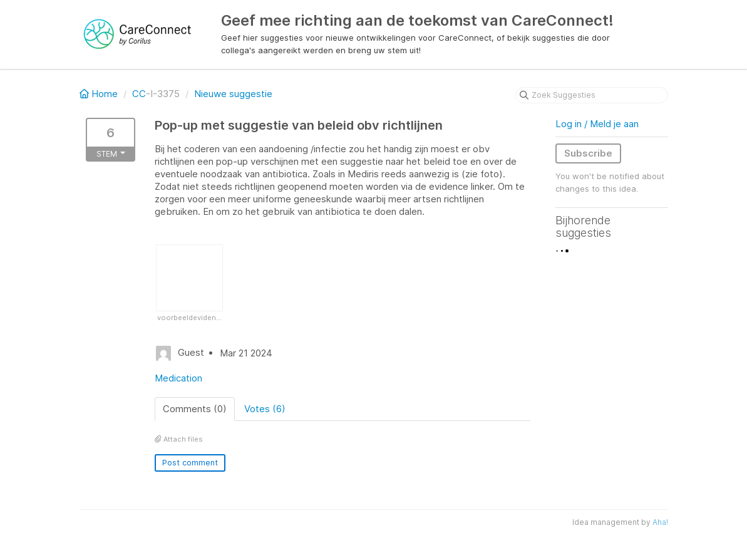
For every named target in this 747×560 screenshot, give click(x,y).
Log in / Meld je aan (597, 124)
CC (139, 94)
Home (100, 94)
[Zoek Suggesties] (592, 95)
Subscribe (588, 153)
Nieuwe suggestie (233, 94)
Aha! (660, 522)
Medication (178, 378)
